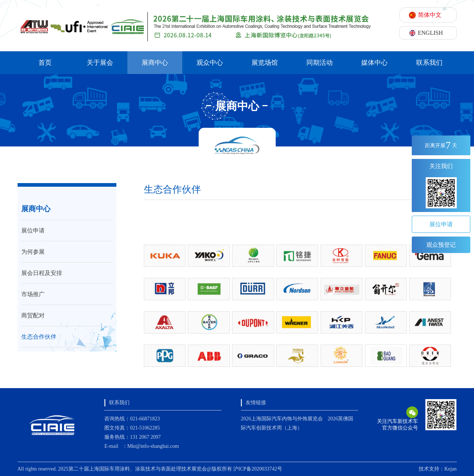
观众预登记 (441, 245)
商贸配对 (33, 315)
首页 (45, 63)
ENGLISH (430, 33)
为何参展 (33, 252)
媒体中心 (374, 63)
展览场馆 (265, 63)
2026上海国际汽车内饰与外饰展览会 (282, 419)
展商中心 (155, 63)
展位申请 (33, 230)
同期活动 (320, 63)
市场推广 (33, 294)
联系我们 (429, 63)
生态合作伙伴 (39, 337)
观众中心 (210, 63)
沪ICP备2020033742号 (258, 469)
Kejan (450, 469)
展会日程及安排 (42, 273)
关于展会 (100, 63)
